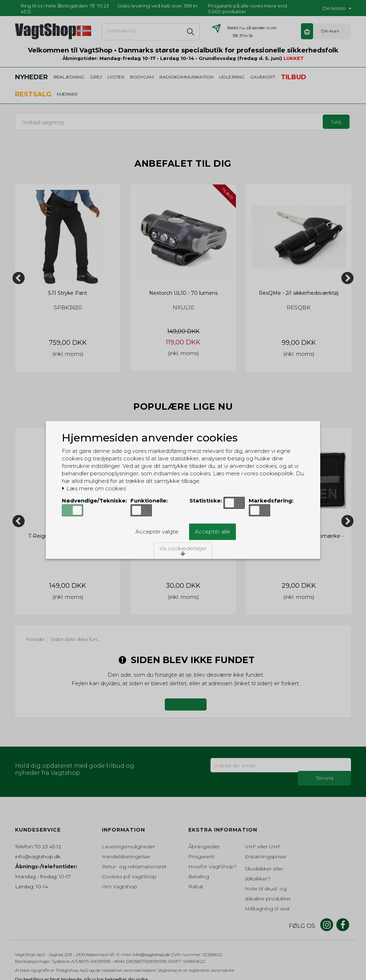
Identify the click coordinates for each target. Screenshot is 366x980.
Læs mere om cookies (94, 489)
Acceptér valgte (157, 532)
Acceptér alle (212, 532)
